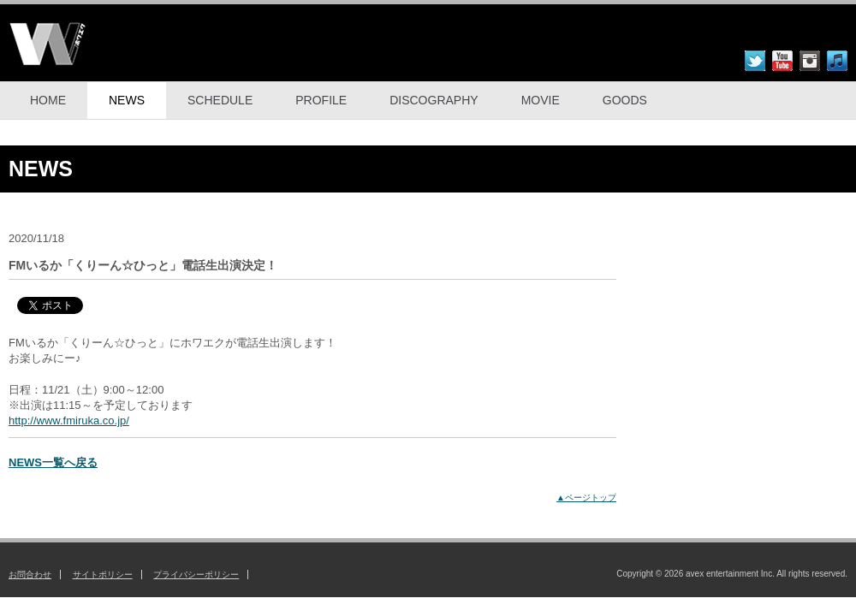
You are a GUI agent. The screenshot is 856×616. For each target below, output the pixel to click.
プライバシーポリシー (196, 575)
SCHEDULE (220, 100)
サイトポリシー (103, 575)
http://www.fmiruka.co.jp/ (69, 421)
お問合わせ (30, 575)
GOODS (625, 100)
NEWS (127, 100)
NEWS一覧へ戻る (53, 462)
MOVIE (541, 100)
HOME (48, 100)
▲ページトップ (586, 498)
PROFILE (321, 100)
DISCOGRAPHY (434, 100)
